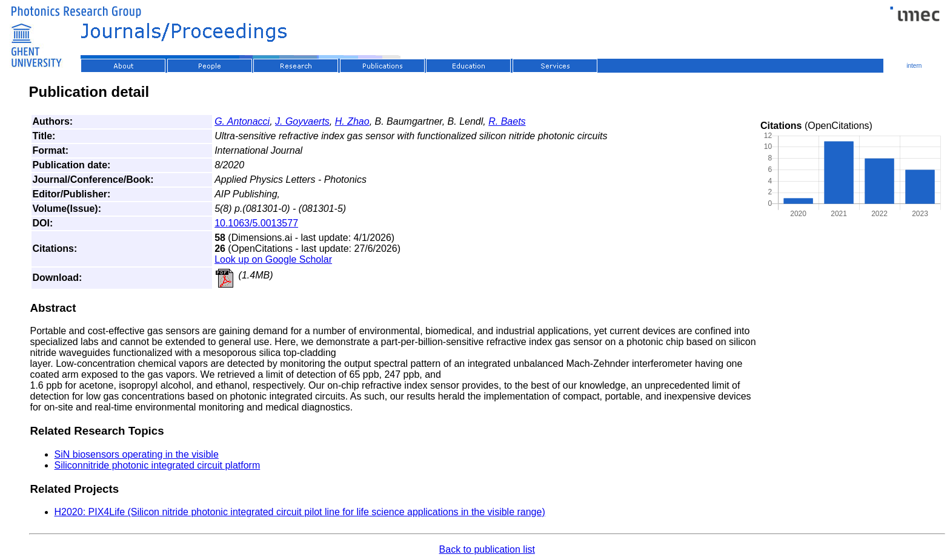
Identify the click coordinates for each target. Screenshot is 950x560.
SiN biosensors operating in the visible (137, 454)
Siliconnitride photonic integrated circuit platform (158, 465)
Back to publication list (487, 549)
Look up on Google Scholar (273, 259)
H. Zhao (352, 121)
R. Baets (507, 121)
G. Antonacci (242, 121)
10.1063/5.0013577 (256, 223)
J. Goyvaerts (302, 121)
